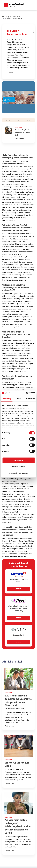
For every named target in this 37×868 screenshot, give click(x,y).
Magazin (8, 17)
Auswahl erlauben (18, 467)
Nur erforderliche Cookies (18, 473)
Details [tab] (18, 399)
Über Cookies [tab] (30, 399)
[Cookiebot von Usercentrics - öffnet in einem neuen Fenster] (26, 393)
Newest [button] (8, 120)
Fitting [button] (29, 120)
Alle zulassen (18, 460)
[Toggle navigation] (31, 5)
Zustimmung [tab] (7, 399)
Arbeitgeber (17, 17)
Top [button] (19, 120)
